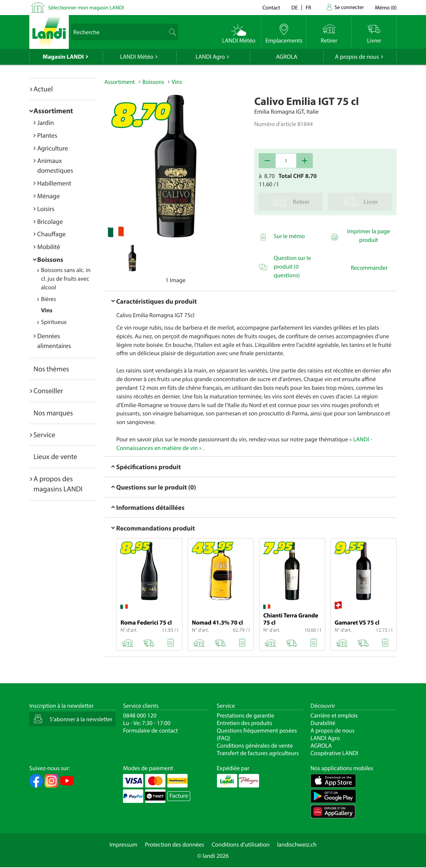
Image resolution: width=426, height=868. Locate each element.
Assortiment (53, 111)
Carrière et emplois (334, 716)
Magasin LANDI (63, 57)
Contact (271, 7)
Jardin (45, 122)
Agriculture (53, 148)
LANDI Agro (210, 57)
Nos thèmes (51, 369)
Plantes (47, 135)
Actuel (43, 89)
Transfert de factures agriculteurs (258, 753)
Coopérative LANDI (334, 753)
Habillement (54, 183)
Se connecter (349, 7)
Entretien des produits (245, 723)
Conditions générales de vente (255, 746)
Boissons (50, 259)
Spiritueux (54, 322)
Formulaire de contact (150, 731)
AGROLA (287, 57)
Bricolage (50, 221)
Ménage (49, 196)
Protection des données (174, 845)
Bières (49, 299)
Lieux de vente (55, 456)
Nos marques (53, 413)
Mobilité (49, 247)
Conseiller (48, 391)
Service (44, 435)
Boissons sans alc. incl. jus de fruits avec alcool (66, 279)
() (386, 7)
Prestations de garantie (246, 716)
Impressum (123, 845)
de (295, 7)
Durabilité (323, 723)
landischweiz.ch (297, 845)
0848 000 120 (140, 716)
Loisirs (46, 209)
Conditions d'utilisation (241, 845)
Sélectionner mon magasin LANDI (86, 7)
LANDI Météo (137, 57)
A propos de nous (357, 57)
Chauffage (52, 234)
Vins (47, 310)
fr (309, 7)
